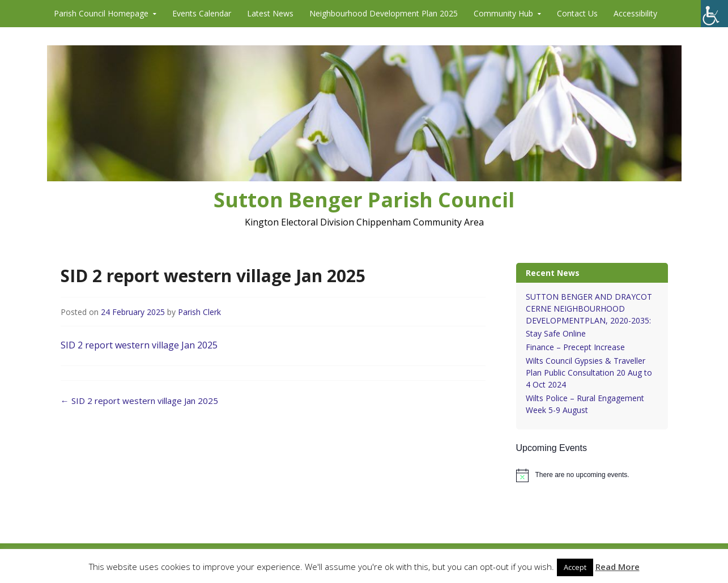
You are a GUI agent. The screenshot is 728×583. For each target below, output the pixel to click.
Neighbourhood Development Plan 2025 (384, 13)
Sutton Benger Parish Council (364, 200)
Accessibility (635, 13)
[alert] (592, 475)
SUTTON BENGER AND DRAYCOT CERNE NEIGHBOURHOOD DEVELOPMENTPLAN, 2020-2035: (589, 308)
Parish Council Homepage (101, 13)
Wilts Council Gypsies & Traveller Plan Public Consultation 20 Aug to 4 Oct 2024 (589, 373)
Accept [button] (575, 567)
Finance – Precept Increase (575, 347)
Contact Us (577, 13)
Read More (618, 567)
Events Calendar (202, 13)
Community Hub (503, 13)
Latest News (270, 13)
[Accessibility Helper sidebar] (714, 14)
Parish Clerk (199, 312)
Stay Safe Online (556, 333)
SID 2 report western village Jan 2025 (139, 345)
